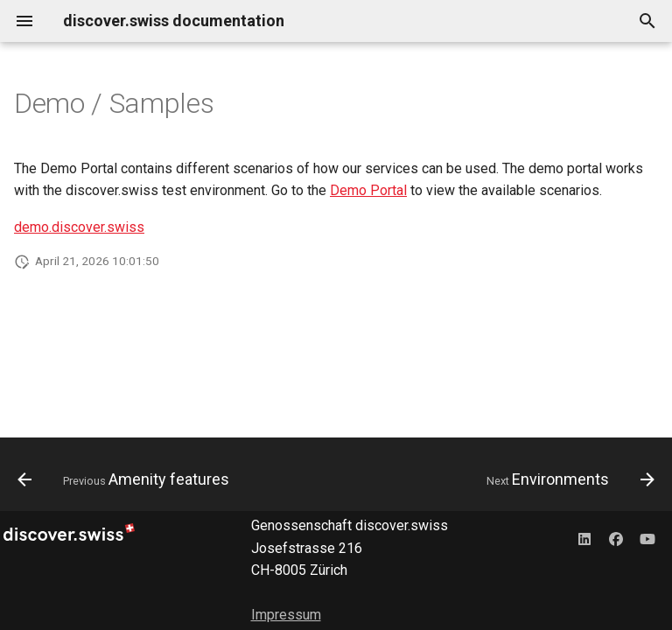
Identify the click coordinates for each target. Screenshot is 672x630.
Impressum (286, 615)
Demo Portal (368, 190)
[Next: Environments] (567, 479)
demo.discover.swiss (79, 227)
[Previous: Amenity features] (126, 479)
